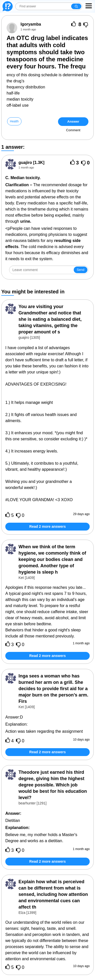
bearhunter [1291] (33, 803)
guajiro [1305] (29, 337)
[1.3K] (31, 163)
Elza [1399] (27, 913)
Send (81, 270)
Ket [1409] (27, 578)
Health (14, 121)
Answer (73, 121)
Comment (73, 130)
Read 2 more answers (48, 526)
